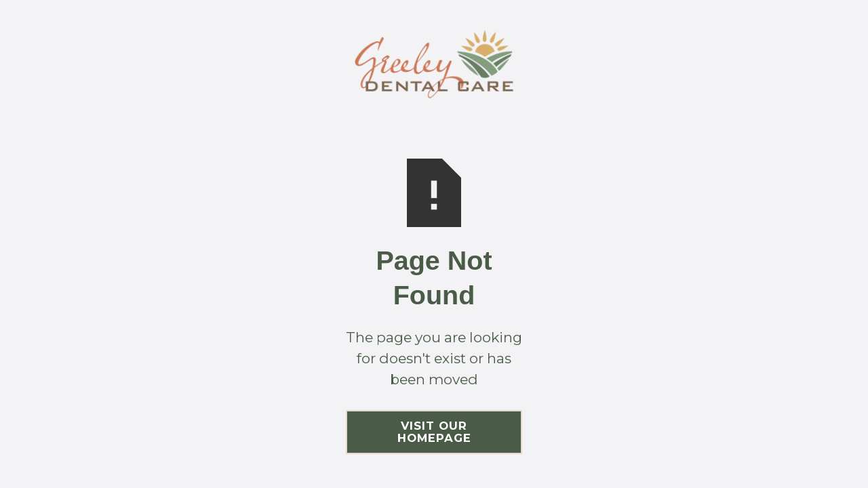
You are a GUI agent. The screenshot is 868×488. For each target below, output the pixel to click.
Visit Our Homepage (434, 432)
